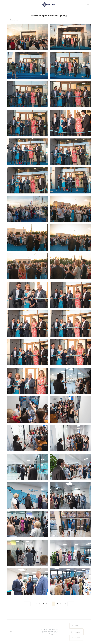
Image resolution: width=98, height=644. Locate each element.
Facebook (76, 626)
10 (65, 604)
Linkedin (76, 638)
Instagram (76, 632)
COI (11, 632)
